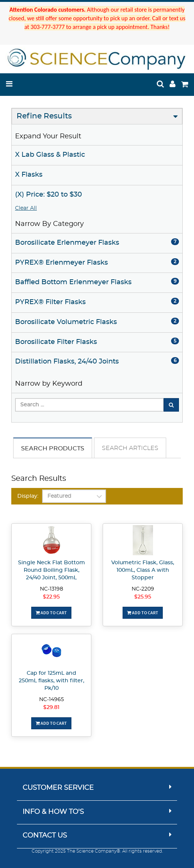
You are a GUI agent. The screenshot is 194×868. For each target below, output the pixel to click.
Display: (28, 496)
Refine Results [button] (44, 116)
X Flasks (29, 175)
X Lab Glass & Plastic (50, 155)
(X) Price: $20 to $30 (48, 195)
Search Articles (130, 448)
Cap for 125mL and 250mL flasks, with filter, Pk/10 (52, 681)
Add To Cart (51, 613)
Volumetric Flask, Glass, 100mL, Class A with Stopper (143, 570)
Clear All (26, 208)
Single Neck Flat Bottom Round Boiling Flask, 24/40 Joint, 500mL (52, 570)
